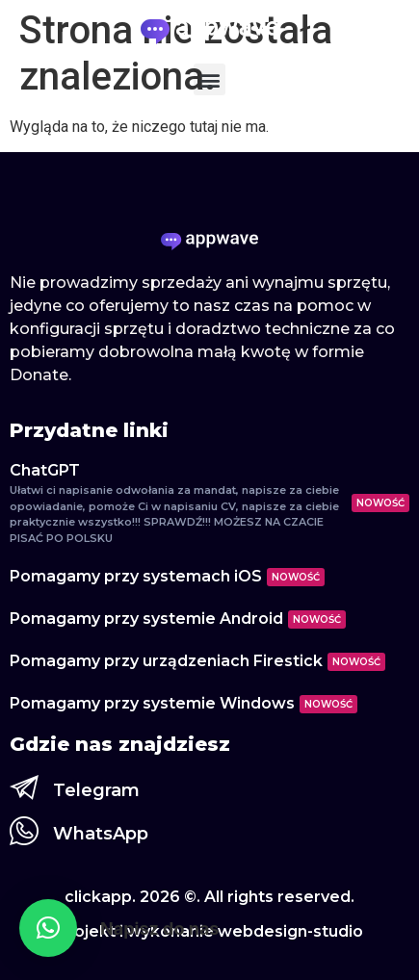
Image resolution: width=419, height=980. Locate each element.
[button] (209, 79)
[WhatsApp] (24, 831)
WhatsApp (101, 834)
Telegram (96, 790)
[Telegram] (24, 787)
